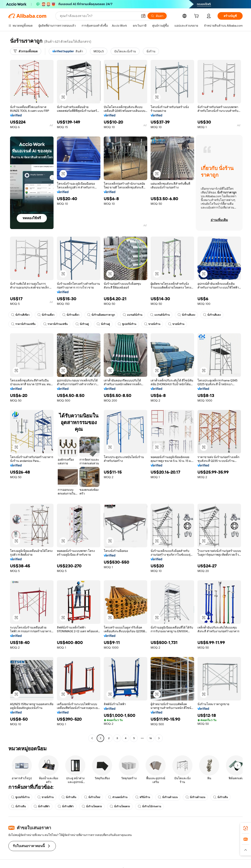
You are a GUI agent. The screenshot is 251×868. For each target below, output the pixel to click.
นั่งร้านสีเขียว (20, 315)
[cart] (197, 16)
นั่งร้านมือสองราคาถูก (101, 315)
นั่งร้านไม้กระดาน (149, 806)
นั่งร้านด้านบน (168, 797)
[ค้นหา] (157, 16)
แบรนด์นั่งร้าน (133, 315)
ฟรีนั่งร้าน (143, 797)
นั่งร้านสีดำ (42, 806)
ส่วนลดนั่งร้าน (118, 797)
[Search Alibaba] (99, 16)
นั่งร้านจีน (69, 797)
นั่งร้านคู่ (82, 324)
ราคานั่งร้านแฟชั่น (23, 324)
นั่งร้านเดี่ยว (46, 315)
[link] (246, 828)
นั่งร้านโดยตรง (92, 806)
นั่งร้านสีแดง (186, 315)
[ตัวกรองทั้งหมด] (26, 51)
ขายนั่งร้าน (152, 324)
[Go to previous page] (92, 738)
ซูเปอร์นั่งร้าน (127, 324)
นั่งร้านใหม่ (92, 797)
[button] (143, 16)
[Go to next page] (159, 738)
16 (151, 738)
